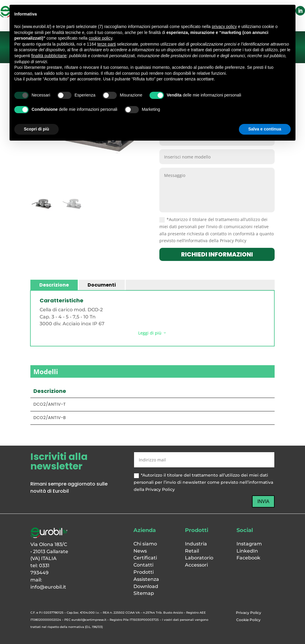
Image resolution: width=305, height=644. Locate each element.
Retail (192, 551)
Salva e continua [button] (265, 129)
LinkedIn (247, 551)
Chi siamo (145, 544)
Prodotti (144, 572)
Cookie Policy (248, 620)
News (140, 551)
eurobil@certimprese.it (89, 620)
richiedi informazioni (217, 254)
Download (146, 586)
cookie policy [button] (101, 38)
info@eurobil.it (48, 587)
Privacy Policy (249, 613)
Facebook (248, 558)
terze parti (107, 44)
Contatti (143, 565)
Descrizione (54, 285)
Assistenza (146, 579)
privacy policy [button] (224, 27)
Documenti (102, 285)
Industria (196, 544)
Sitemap (144, 593)
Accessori (196, 565)
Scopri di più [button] (36, 129)
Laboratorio (199, 558)
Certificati (145, 558)
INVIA (263, 501)
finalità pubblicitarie (49, 56)
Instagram (249, 544)
